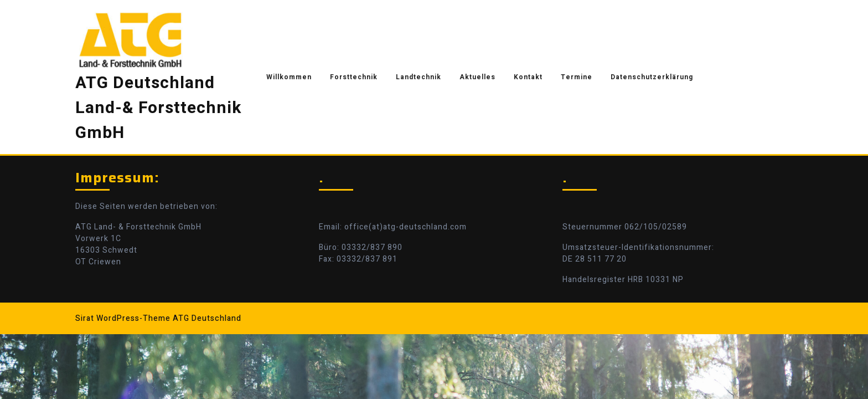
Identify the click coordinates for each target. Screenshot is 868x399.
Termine (577, 77)
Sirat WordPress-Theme (123, 318)
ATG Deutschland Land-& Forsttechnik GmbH (158, 108)
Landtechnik (418, 77)
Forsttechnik (354, 77)
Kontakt (528, 77)
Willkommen (289, 77)
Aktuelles (477, 77)
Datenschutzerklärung (652, 77)
